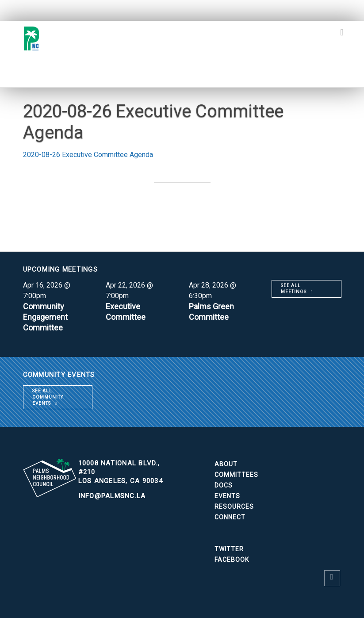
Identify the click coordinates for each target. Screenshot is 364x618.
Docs (224, 485)
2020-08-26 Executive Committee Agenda (88, 155)
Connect (230, 517)
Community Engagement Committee (45, 317)
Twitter (229, 549)
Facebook (232, 560)
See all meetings (294, 289)
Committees (236, 475)
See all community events (48, 397)
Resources (234, 507)
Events (227, 496)
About (226, 464)
